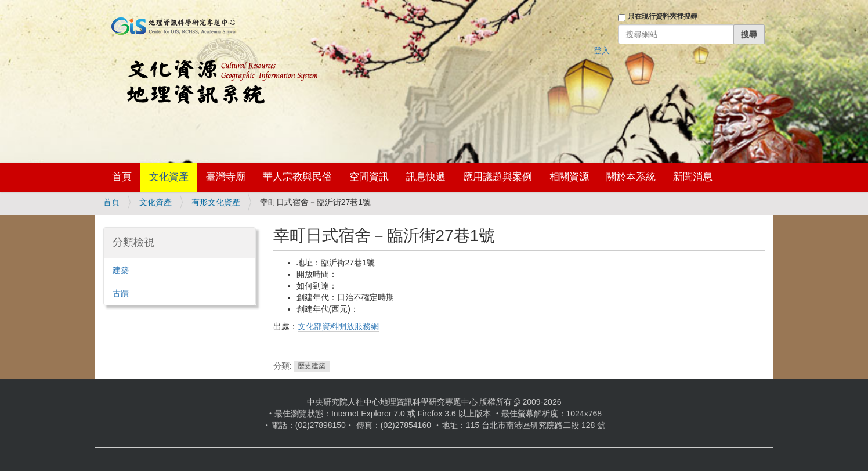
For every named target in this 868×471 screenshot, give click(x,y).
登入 (602, 51)
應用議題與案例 (498, 177)
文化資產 (169, 177)
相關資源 (569, 177)
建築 (121, 270)
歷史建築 (312, 366)
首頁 (122, 177)
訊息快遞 (426, 177)
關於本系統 (631, 177)
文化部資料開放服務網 (338, 326)
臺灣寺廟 (226, 177)
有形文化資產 (216, 202)
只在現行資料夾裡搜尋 (663, 16)
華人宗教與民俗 (297, 177)
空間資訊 (369, 177)
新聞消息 (693, 177)
